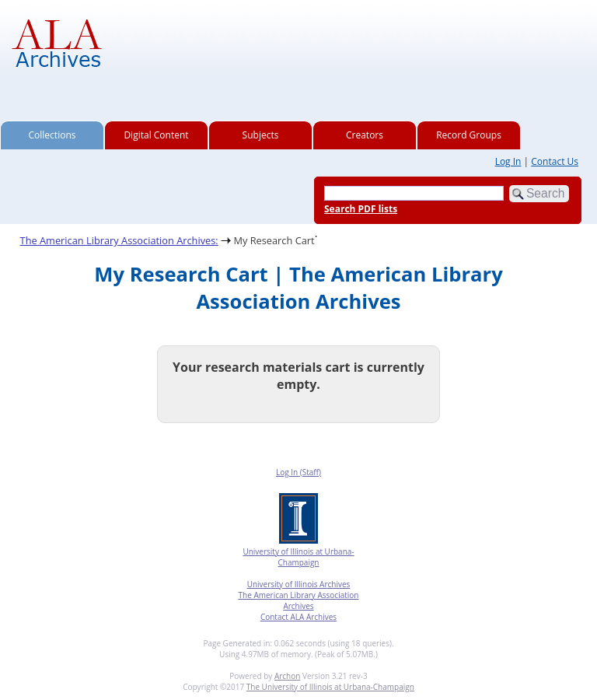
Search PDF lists (361, 209)
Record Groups (469, 135)
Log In (508, 161)
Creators (365, 135)
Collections (52, 135)
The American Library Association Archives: (119, 240)
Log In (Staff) (298, 472)
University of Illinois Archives (299, 584)
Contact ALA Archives (298, 617)
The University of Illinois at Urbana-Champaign (330, 687)
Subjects (261, 135)
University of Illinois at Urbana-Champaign (298, 557)
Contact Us (555, 161)
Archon (287, 676)
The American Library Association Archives (299, 600)
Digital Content (156, 135)
